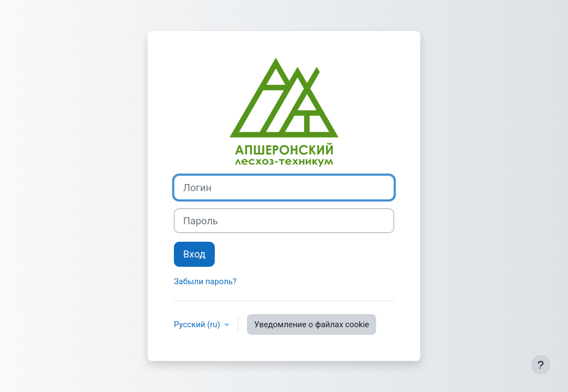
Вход (194, 254)
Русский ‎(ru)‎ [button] (198, 324)
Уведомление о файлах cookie (312, 324)
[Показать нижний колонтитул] (541, 365)
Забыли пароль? (205, 281)
